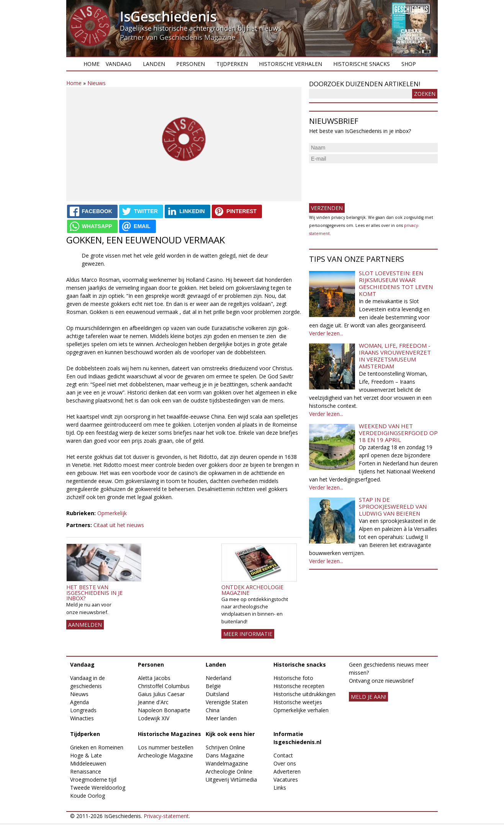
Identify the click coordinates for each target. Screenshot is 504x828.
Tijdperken (232, 64)
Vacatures (286, 780)
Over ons (285, 763)
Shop (409, 64)
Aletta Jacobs (154, 678)
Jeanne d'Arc (153, 702)
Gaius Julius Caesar (161, 694)
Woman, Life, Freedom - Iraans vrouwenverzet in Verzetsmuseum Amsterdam (395, 356)
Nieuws (97, 83)
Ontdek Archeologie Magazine (252, 590)
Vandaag (119, 64)
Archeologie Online (229, 771)
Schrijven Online (225, 747)
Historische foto (293, 678)
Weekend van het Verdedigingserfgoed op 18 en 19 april (398, 433)
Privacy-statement (166, 816)
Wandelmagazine (227, 763)
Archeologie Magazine (165, 755)
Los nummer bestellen (166, 747)
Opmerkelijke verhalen (301, 710)
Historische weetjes (298, 702)
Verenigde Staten (227, 702)
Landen (154, 64)
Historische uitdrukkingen (304, 694)
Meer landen (221, 718)
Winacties (82, 718)
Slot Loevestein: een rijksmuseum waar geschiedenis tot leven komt (396, 283)
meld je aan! (368, 697)
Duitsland (217, 694)
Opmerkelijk (112, 513)
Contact (283, 755)
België (213, 686)
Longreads (83, 710)
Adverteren (287, 771)
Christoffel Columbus (164, 686)
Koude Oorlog (88, 796)
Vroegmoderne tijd (93, 780)
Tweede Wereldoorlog (98, 788)
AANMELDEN (85, 625)
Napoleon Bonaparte (164, 710)
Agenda (79, 702)
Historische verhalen (290, 64)
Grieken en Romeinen (97, 747)
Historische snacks (362, 64)
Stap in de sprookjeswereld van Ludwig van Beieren (393, 506)
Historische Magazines (169, 734)
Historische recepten (299, 686)
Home (92, 64)
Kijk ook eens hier (230, 734)
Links (280, 788)
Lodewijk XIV (154, 718)
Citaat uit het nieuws (119, 525)
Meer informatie (248, 634)
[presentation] (367, 180)
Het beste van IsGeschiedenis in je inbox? (94, 593)
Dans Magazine (225, 755)
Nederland (218, 678)
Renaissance (86, 771)
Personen (191, 64)
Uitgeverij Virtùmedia (231, 780)
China (213, 710)
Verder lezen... (326, 333)
